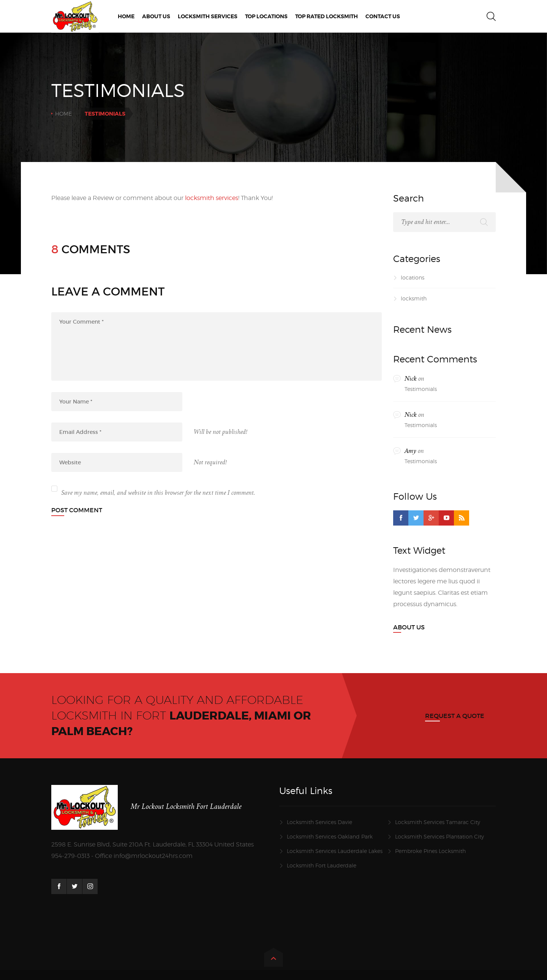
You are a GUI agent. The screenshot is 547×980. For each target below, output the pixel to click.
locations (413, 277)
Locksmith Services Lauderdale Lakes (335, 851)
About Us (409, 627)
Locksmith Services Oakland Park (330, 836)
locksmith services (212, 198)
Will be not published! (221, 432)
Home (63, 114)
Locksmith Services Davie (319, 822)
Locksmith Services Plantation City (439, 836)
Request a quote (455, 716)
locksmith (414, 298)
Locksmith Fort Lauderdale (322, 865)
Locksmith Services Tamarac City (438, 822)
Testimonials (421, 389)
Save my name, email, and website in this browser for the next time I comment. (158, 493)
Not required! (210, 462)
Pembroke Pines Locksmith (430, 851)
